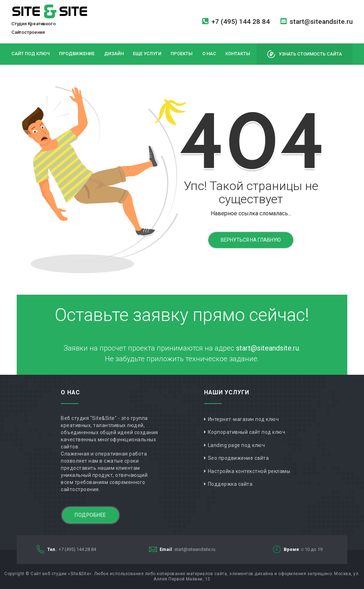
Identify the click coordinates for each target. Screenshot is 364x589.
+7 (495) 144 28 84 (236, 22)
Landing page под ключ (237, 445)
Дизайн (114, 54)
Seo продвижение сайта (239, 458)
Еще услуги (147, 54)
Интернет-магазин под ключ (243, 419)
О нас (209, 54)
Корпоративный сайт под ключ (247, 432)
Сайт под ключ (31, 54)
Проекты (182, 54)
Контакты (238, 54)
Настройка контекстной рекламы (249, 471)
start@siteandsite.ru (317, 22)
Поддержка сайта (230, 484)
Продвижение (77, 54)
